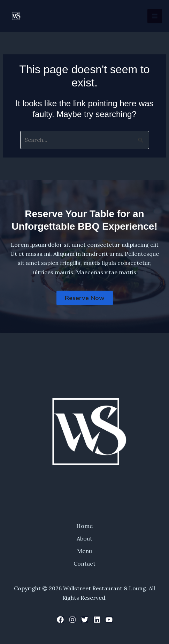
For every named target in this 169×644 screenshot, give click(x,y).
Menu (84, 551)
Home (84, 526)
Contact (84, 563)
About (84, 538)
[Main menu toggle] (155, 16)
